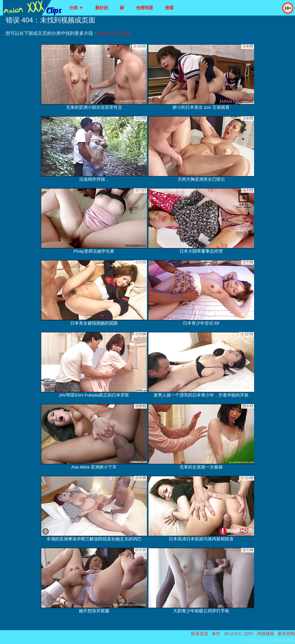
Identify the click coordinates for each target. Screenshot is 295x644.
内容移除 (266, 633)
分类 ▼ (76, 8)
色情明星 (145, 8)
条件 (216, 633)
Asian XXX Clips (114, 33)
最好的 (102, 8)
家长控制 (286, 633)
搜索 (169, 8)
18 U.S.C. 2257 (239, 633)
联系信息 (200, 633)
